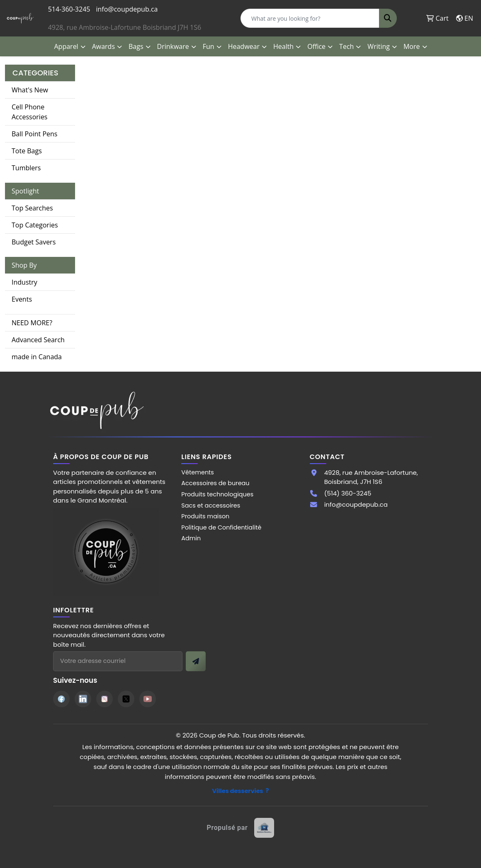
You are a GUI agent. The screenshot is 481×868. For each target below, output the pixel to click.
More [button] (412, 46)
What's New (30, 90)
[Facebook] (61, 699)
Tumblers (26, 168)
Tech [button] (346, 46)
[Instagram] (104, 699)
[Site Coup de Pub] (106, 551)
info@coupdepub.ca (127, 9)
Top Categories (35, 225)
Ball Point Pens (34, 134)
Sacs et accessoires (211, 505)
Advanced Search (38, 340)
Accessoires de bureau (215, 483)
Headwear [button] (244, 46)
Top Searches (32, 208)
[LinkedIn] (83, 699)
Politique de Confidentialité (221, 527)
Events (22, 299)
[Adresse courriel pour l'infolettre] (118, 661)
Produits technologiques (217, 494)
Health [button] (283, 46)
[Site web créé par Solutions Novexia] (241, 828)
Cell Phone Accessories (30, 112)
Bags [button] (136, 46)
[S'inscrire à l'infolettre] (196, 661)
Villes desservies (238, 791)
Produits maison (205, 516)
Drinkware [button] (173, 46)
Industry (24, 282)
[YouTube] (148, 699)
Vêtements (198, 472)
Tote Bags (27, 151)
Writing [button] (379, 46)
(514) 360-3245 (348, 493)
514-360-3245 (69, 9)
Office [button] (316, 46)
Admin (191, 538)
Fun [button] (209, 46)
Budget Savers (34, 242)
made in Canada (37, 357)
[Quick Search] (310, 18)
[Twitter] (126, 699)
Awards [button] (103, 46)
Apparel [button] (66, 46)
